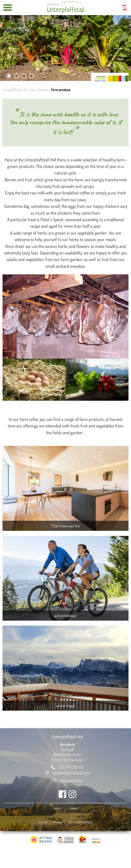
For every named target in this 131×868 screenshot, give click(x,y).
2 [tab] (16, 77)
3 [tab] (24, 77)
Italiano (74, 808)
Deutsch (58, 808)
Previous (13, 48)
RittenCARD (110, 79)
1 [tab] (9, 77)
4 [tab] (32, 77)
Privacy (58, 822)
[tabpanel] (65, 48)
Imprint (43, 822)
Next (118, 48)
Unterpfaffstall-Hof (15, 90)
